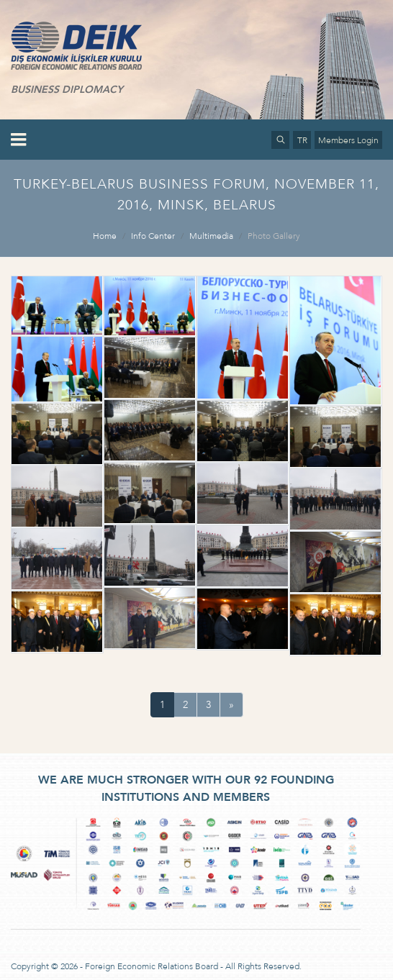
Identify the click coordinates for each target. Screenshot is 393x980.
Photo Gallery (274, 236)
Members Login (348, 140)
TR (302, 140)
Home (105, 236)
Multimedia (211, 236)
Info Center (153, 236)
